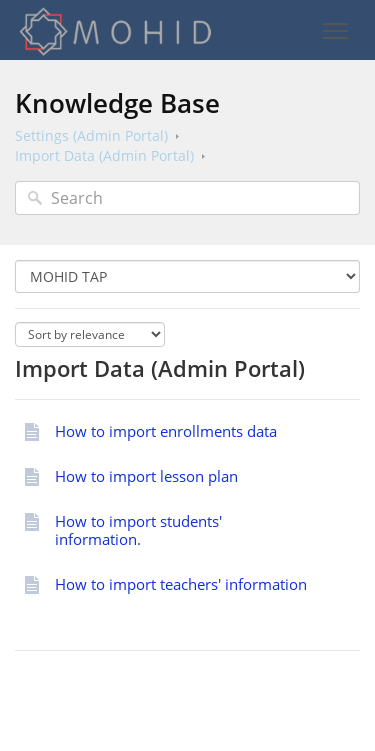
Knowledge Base (117, 103)
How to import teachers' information (181, 584)
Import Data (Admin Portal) (104, 155)
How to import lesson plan (146, 476)
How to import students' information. (138, 530)
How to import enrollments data (166, 431)
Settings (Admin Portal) (91, 135)
